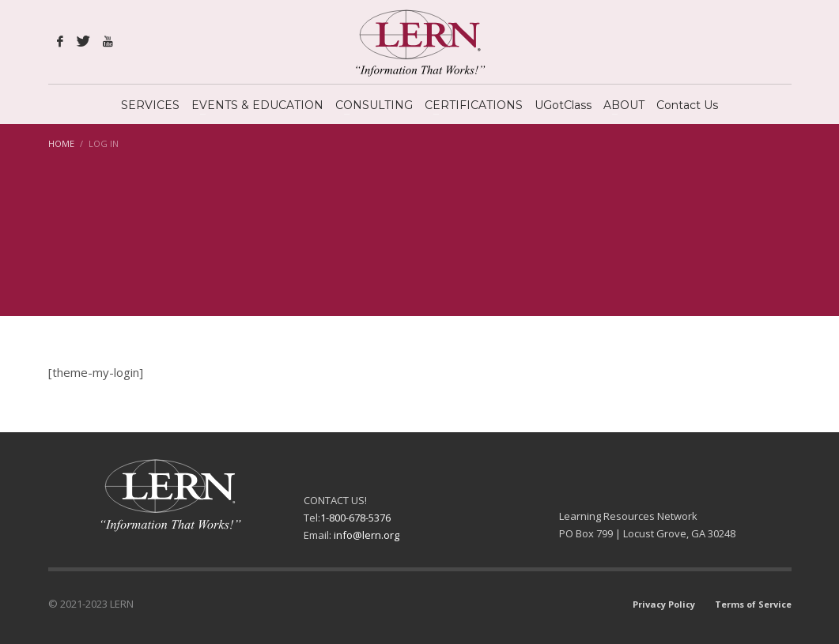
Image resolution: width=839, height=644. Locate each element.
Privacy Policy (664, 604)
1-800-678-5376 (355, 518)
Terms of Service (753, 604)
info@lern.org (367, 535)
